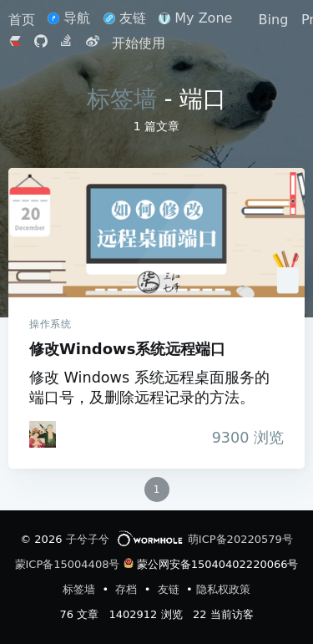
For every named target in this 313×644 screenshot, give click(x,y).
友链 (125, 18)
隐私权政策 (223, 589)
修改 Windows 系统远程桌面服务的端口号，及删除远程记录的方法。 (149, 388)
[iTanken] (43, 434)
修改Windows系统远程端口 (156, 233)
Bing (274, 20)
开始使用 (139, 43)
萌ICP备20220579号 (240, 539)
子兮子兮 (88, 539)
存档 (128, 589)
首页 (24, 20)
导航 (69, 18)
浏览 (243, 438)
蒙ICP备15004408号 (68, 564)
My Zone (195, 18)
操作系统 (50, 324)
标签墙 (122, 99)
